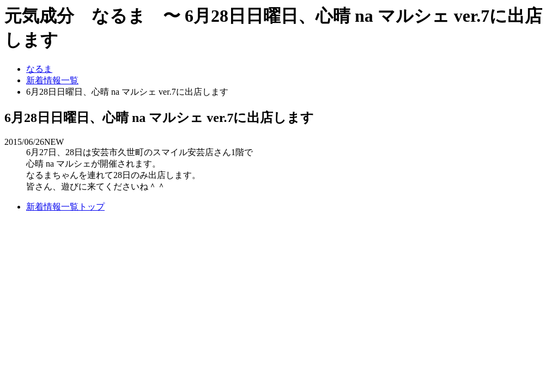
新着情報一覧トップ (65, 207)
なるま (39, 69)
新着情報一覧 (52, 80)
